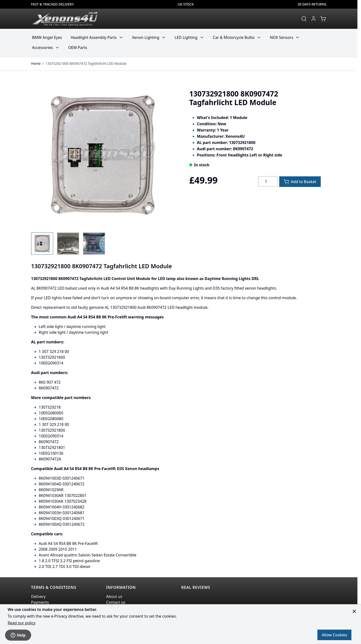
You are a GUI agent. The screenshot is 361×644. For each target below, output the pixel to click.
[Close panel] (354, 611)
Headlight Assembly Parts (93, 37)
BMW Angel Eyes (47, 37)
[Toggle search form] (304, 19)
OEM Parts (78, 48)
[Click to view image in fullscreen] (103, 155)
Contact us (116, 602)
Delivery (38, 596)
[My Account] (314, 19)
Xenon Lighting (146, 37)
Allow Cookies (334, 635)
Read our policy (22, 623)
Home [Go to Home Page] (36, 63)
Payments (40, 602)
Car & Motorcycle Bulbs (234, 37)
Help (18, 635)
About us (114, 596)
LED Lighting (186, 37)
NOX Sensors (282, 37)
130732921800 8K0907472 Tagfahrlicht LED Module (86, 63)
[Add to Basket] (300, 182)
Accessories (43, 48)
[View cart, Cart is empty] (323, 19)
